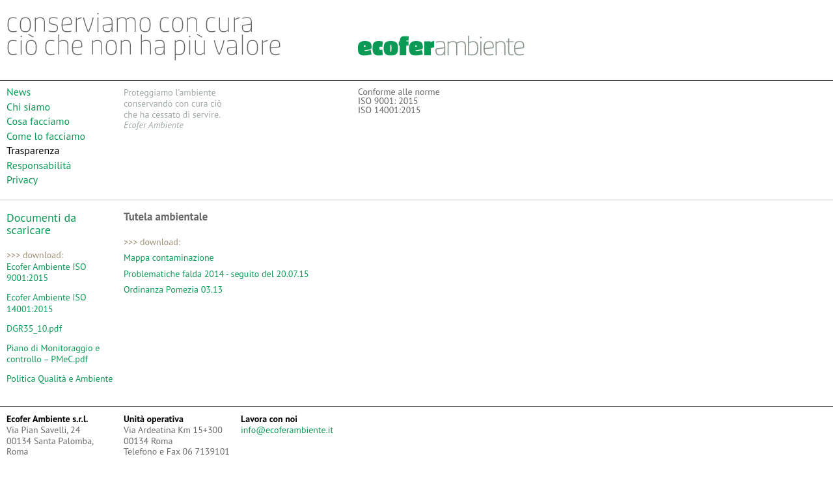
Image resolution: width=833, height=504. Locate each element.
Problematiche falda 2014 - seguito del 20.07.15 (216, 274)
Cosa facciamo (38, 121)
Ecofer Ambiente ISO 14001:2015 (46, 303)
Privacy (22, 179)
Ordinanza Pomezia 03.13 (173, 289)
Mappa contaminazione (169, 258)
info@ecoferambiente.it (287, 430)
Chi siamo (28, 107)
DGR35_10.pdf (34, 329)
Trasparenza (33, 150)
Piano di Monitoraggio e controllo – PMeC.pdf (53, 354)
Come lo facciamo (46, 136)
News (19, 92)
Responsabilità (39, 165)
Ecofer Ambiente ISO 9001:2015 (46, 273)
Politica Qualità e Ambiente (60, 379)
